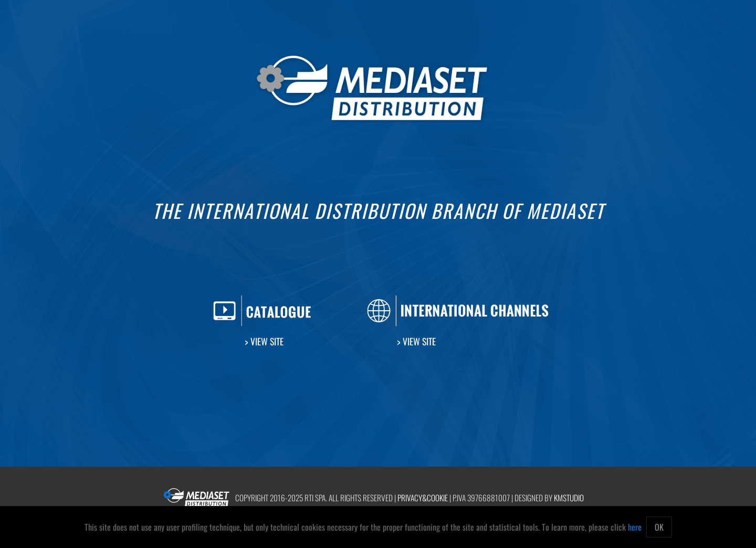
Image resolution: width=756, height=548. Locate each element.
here (635, 527)
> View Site (264, 341)
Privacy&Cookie (423, 498)
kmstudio (569, 498)
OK (659, 527)
